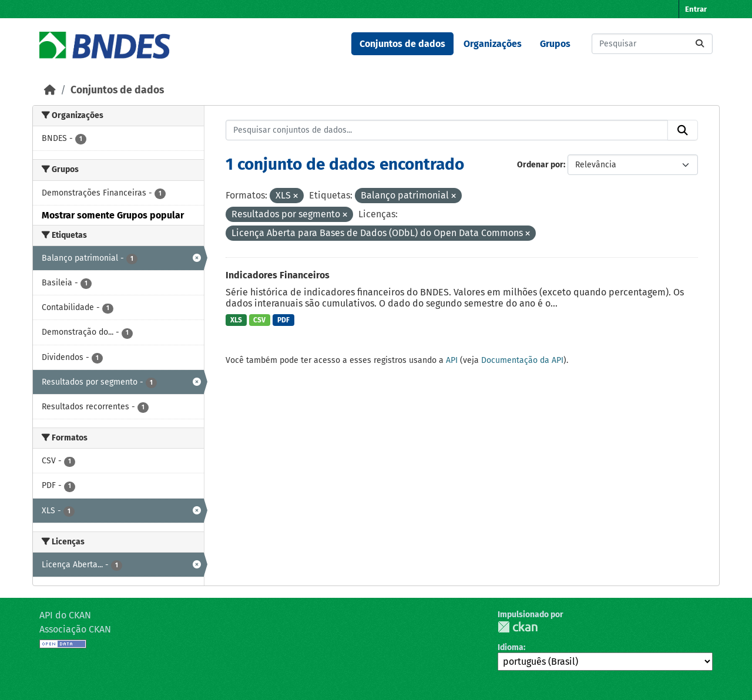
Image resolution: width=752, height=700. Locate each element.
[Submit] (700, 44)
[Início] (50, 90)
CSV (259, 320)
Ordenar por (540, 165)
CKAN (518, 627)
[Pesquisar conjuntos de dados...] (652, 44)
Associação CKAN (75, 629)
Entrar (696, 9)
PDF (283, 320)
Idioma (511, 647)
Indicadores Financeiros (278, 275)
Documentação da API (522, 360)
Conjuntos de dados (402, 44)
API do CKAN (65, 615)
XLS (236, 320)
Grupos (555, 44)
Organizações (493, 44)
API (452, 360)
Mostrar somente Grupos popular (113, 215)
